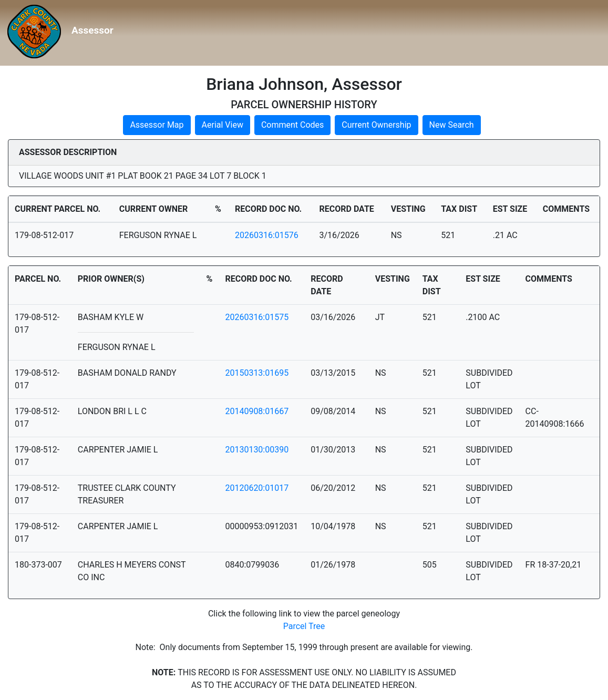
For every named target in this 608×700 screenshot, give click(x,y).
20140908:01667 (257, 411)
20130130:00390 (257, 450)
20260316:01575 (257, 317)
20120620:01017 (257, 488)
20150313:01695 (257, 373)
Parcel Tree (304, 626)
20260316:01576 (267, 235)
